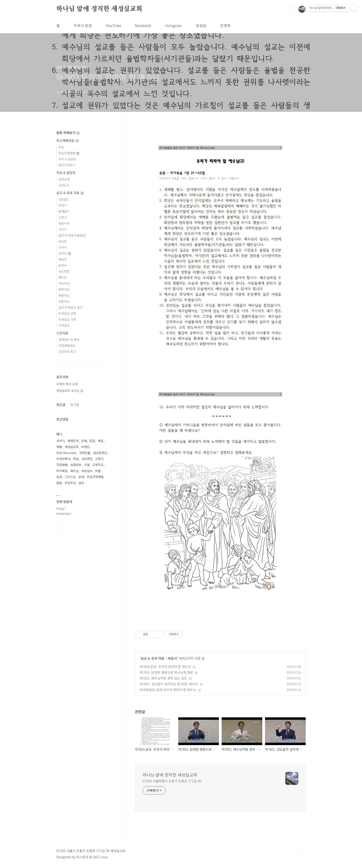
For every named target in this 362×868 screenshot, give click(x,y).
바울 (98, 471)
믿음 (92, 441)
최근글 (61, 405)
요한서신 (64, 301)
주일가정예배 (69, 153)
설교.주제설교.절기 (70, 307)
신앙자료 (62, 333)
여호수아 (64, 223)
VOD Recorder (66, 453)
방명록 (225, 25)
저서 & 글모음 (67, 159)
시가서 (63, 247)
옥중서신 (64, 295)
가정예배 (62, 465)
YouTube (113, 25)
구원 (87, 465)
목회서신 (64, 289)
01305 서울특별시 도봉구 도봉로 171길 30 (172, 781)
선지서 (65, 253)
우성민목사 (63, 459)
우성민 (85, 447)
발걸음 (201, 25)
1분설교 (63, 199)
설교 (81, 483)
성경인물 (85, 453)
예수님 (74, 471)
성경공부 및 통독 (69, 340)
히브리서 (64, 283)
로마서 (63, 265)
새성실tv (87, 471)
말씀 (59, 483)
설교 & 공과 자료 (152, 658)
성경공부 (76, 465)
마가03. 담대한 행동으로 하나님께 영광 (166, 672)
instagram (173, 25)
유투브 (60, 530)
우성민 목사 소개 (67, 384)
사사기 (63, 229)
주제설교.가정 (67, 319)
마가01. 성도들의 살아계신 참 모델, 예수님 (169, 684)
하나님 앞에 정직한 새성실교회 (99, 9)
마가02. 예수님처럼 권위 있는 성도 (163, 678)
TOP (302, 853)
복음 (101, 441)
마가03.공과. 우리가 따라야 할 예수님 (165, 667)
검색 (291, 9)
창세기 (63, 205)
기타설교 (64, 325)
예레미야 (73, 441)
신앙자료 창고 (67, 352)
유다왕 (63, 241)
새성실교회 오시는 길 (70, 391)
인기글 (75, 405)
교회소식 (64, 185)
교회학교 (98, 465)
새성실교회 (72, 447)
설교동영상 (100, 453)
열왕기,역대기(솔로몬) (72, 235)
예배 (59, 447)
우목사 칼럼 (83, 25)
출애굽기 (64, 211)
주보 (61, 147)
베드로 (63, 277)
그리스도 (70, 477)
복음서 (172, 658)
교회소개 (64, 179)
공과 (59, 477)
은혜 (84, 441)
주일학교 (70, 483)
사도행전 (64, 271)
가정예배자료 (67, 346)
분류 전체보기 (68, 133)
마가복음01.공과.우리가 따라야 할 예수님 (168, 690)
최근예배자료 (67, 140)
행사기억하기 (67, 165)
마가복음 (62, 471)
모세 (81, 477)
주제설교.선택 (67, 313)
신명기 (63, 217)
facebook (143, 25)
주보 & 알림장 (66, 173)
